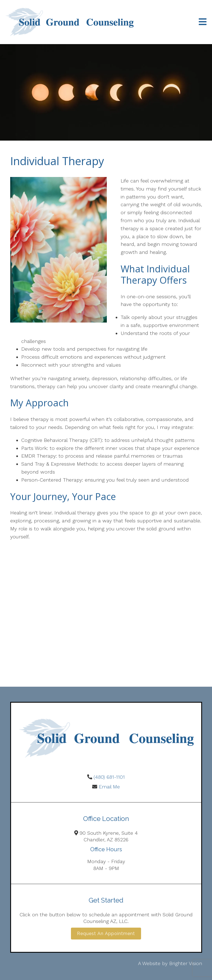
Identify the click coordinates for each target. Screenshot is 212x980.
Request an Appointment (106, 934)
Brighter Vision (186, 963)
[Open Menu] (203, 22)
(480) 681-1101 (109, 777)
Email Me (109, 787)
